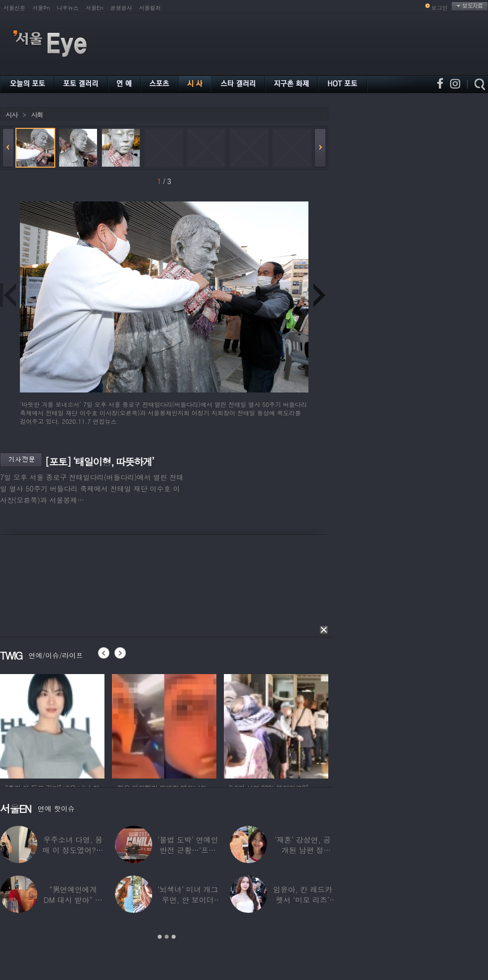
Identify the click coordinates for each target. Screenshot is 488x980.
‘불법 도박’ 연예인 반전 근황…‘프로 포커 (188, 850)
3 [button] (174, 937)
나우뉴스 (68, 8)
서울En (94, 8)
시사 (11, 115)
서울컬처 (150, 8)
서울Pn (41, 8)
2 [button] (167, 937)
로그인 (439, 8)
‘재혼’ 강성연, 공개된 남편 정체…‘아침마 (303, 850)
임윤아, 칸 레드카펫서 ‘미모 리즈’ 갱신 (303, 900)
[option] (52, 725)
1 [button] (160, 937)
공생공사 (121, 8)
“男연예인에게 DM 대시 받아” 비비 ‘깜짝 (73, 900)
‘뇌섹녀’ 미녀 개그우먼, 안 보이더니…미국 (188, 900)
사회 (37, 115)
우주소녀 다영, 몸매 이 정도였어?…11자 (73, 850)
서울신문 (14, 8)
